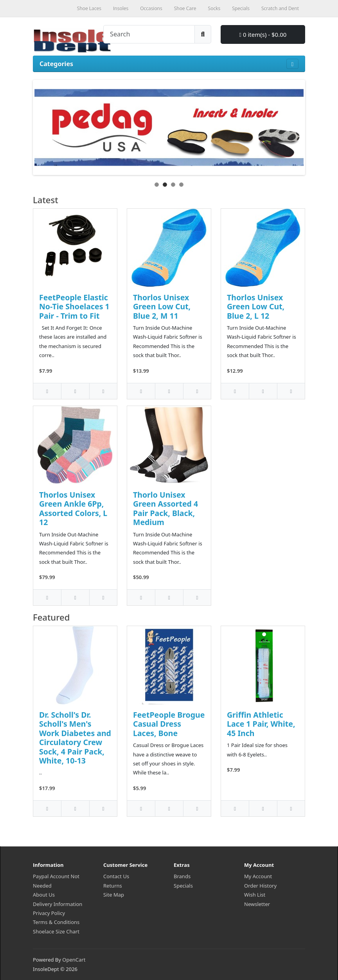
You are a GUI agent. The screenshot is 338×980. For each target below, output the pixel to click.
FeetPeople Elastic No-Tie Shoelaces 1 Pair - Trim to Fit (74, 307)
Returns (113, 886)
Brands (182, 876)
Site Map (114, 895)
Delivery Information (58, 904)
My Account (258, 876)
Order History (260, 886)
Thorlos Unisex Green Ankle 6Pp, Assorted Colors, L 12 (73, 508)
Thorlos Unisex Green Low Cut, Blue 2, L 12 (256, 307)
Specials (183, 886)
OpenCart (74, 960)
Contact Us (116, 876)
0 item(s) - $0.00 (263, 34)
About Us (44, 895)
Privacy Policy (49, 913)
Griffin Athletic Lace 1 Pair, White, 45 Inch (261, 724)
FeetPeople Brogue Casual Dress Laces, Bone (169, 724)
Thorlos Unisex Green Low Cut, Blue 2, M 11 (162, 307)
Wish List (255, 895)
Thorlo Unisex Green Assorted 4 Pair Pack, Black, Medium (165, 508)
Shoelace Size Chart (56, 931)
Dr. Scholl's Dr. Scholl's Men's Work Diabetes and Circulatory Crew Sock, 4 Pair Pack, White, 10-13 (75, 738)
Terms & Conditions (56, 922)
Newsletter (257, 904)
